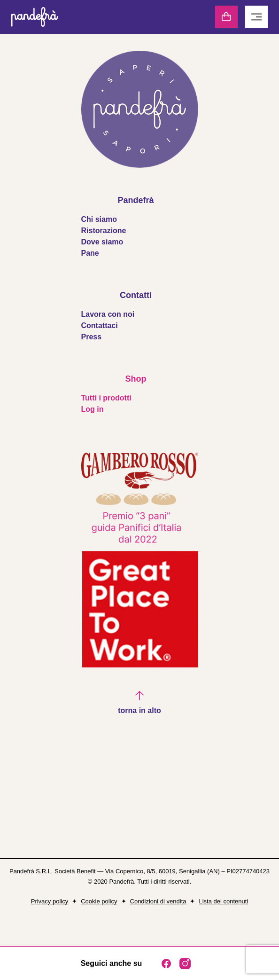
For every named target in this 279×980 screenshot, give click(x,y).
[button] (139, 703)
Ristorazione (104, 231)
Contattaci (100, 325)
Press (92, 337)
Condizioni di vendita (158, 901)
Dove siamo (102, 242)
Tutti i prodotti (106, 398)
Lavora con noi (108, 314)
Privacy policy (50, 901)
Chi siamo (99, 219)
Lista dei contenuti (223, 901)
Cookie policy (99, 901)
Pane (90, 253)
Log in (93, 409)
